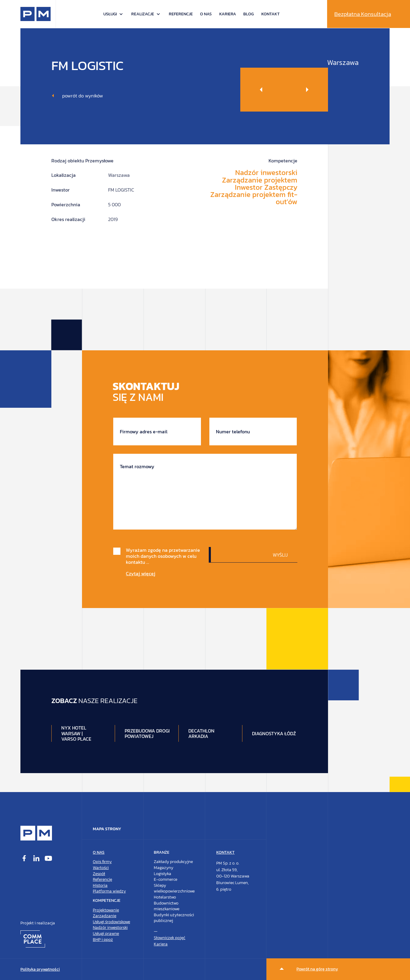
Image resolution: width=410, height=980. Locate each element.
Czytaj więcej (141, 573)
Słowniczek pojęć (170, 938)
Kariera (228, 14)
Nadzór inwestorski (110, 928)
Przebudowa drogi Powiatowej (147, 733)
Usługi (110, 14)
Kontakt (270, 14)
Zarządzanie (105, 916)
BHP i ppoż (103, 940)
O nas (206, 14)
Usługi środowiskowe (111, 922)
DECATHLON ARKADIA (201, 733)
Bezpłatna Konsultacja (363, 14)
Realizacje (143, 14)
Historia (100, 885)
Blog (249, 14)
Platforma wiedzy (109, 891)
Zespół (99, 874)
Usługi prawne (106, 934)
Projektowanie (106, 910)
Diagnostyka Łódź (274, 733)
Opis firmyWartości (102, 865)
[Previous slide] (262, 90)
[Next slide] (306, 90)
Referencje (181, 14)
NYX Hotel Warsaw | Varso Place (76, 733)
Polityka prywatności (40, 969)
